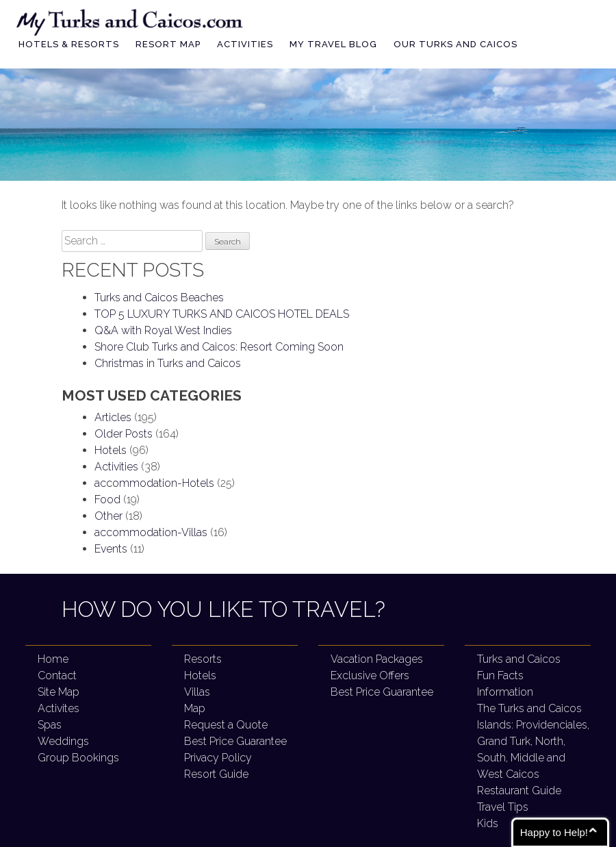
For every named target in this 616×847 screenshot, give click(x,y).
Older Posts (124, 434)
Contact (57, 675)
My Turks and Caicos (130, 20)
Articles (113, 417)
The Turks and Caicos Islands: (533, 741)
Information (505, 692)
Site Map (59, 692)
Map (195, 708)
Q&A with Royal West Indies (163, 330)
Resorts (203, 659)
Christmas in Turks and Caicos (168, 363)
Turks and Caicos (519, 659)
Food (107, 500)
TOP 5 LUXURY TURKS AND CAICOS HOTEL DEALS (222, 314)
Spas (50, 725)
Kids (488, 823)
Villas (197, 692)
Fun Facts (500, 675)
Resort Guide (216, 774)
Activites (59, 708)
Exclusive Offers (370, 675)
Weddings (63, 741)
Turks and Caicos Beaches (159, 298)
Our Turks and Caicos (455, 44)
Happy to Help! (554, 832)
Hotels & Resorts (69, 44)
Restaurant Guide (519, 791)
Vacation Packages (377, 659)
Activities (245, 44)
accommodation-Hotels (154, 483)
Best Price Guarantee (235, 741)
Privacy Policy (218, 758)
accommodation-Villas (151, 532)
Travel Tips (503, 807)
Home (53, 659)
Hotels (111, 450)
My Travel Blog (333, 44)
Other (108, 516)
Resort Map (168, 44)
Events (111, 549)
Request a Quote (226, 725)
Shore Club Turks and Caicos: (219, 347)
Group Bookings (78, 758)
